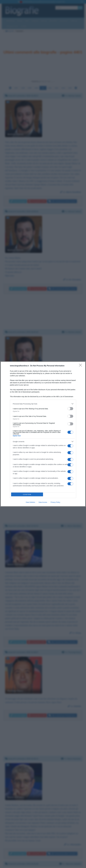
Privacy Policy (55, 502)
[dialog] (43, 434)
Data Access (43, 502)
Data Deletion (30, 502)
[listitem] (43, 404)
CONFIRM (27, 494)
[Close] (81, 366)
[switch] (70, 409)
